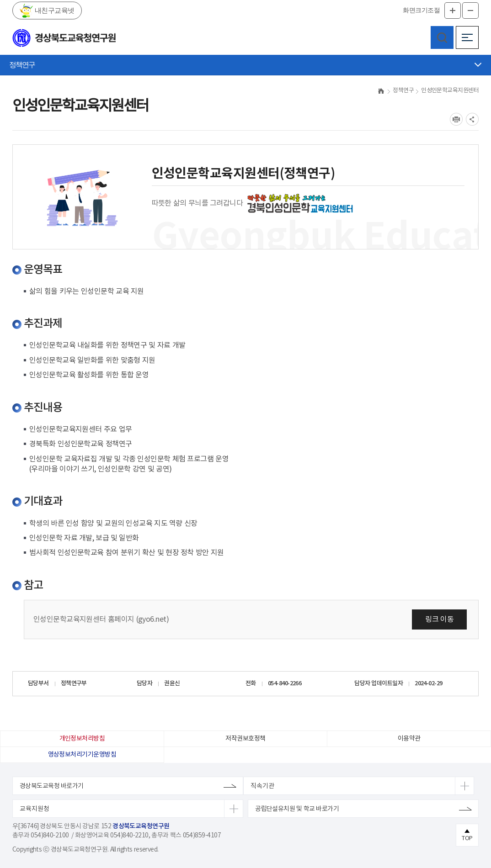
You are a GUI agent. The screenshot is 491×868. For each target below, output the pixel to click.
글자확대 (453, 11)
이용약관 (409, 739)
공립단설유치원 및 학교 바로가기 (297, 809)
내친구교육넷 (53, 10)
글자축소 (470, 11)
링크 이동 (439, 619)
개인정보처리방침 (82, 739)
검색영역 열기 (442, 37)
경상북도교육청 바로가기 (52, 786)
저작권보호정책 (245, 739)
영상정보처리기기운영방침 (82, 755)
